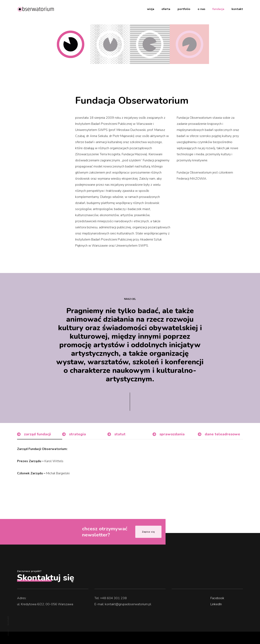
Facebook (217, 598)
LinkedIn (216, 604)
